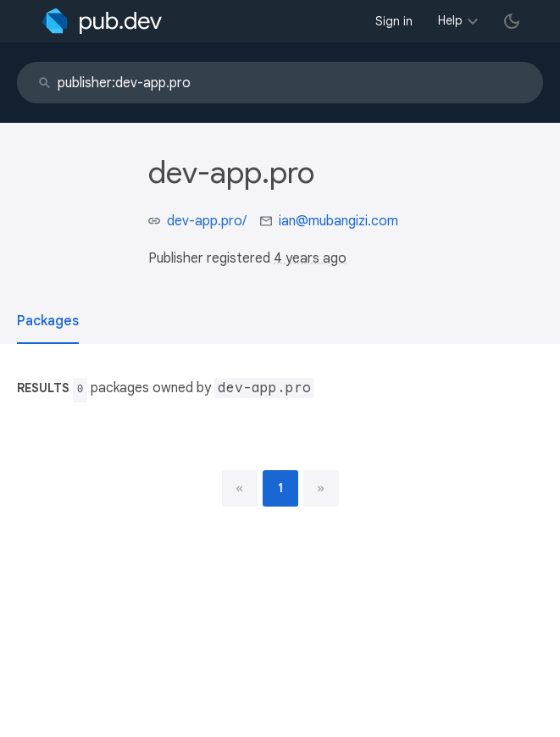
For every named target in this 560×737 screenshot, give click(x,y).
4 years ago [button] (310, 258)
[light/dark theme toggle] (512, 21)
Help (450, 20)
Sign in (394, 21)
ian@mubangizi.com (338, 221)
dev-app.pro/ (207, 221)
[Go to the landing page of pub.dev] (102, 21)
